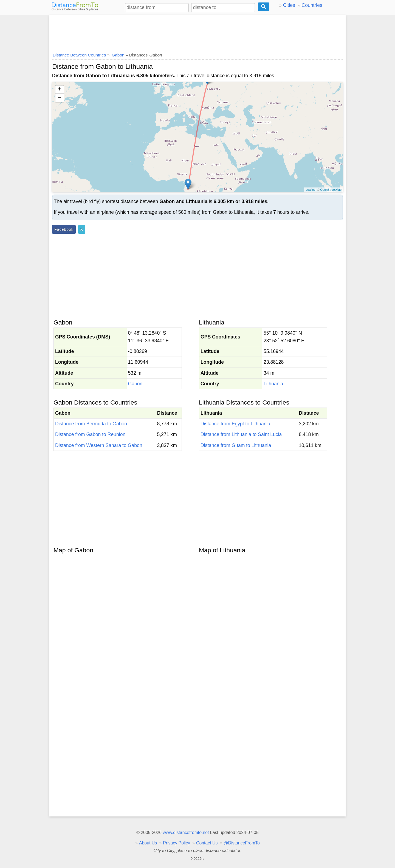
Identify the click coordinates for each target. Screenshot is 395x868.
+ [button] (60, 90)
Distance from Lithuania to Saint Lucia (241, 434)
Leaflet (310, 190)
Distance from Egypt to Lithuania (235, 424)
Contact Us (207, 843)
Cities (289, 5)
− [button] (60, 98)
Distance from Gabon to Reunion (90, 434)
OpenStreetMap (331, 190)
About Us (148, 843)
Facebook (64, 229)
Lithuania (273, 384)
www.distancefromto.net (186, 833)
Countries (312, 5)
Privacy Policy (177, 843)
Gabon (135, 384)
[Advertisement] (198, 32)
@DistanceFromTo (242, 843)
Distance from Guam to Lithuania (236, 445)
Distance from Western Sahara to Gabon (99, 445)
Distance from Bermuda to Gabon (91, 424)
